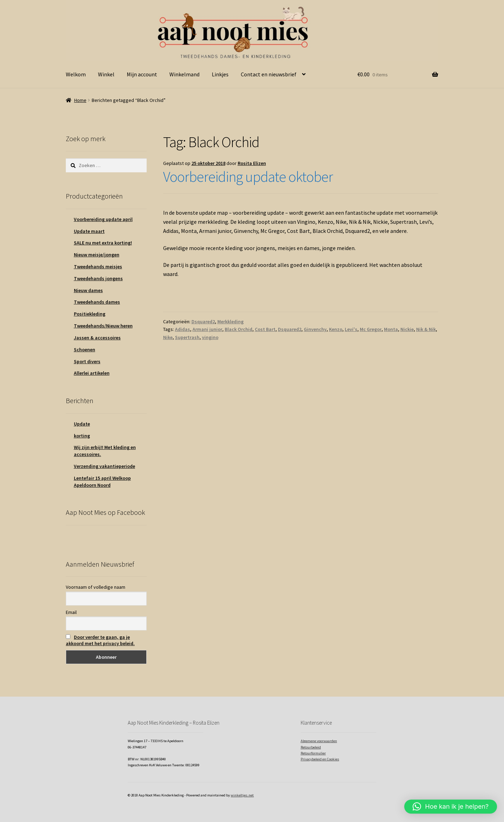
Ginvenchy (315, 329)
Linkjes (220, 74)
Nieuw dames (88, 290)
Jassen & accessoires (97, 338)
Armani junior (207, 329)
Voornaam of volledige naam (96, 587)
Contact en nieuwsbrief (269, 74)
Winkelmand (184, 74)
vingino (210, 337)
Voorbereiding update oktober (248, 177)
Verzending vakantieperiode (104, 466)
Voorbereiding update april (103, 219)
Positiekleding (90, 314)
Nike (168, 337)
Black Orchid (239, 329)
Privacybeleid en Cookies (320, 759)
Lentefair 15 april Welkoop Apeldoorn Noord (102, 482)
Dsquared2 (203, 322)
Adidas (183, 329)
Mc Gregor (371, 329)
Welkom (76, 74)
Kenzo (336, 329)
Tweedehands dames (97, 302)
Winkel (106, 74)
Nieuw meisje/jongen (97, 255)
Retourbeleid (311, 747)
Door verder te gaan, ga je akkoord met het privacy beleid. (100, 640)
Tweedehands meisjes (98, 267)
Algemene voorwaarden (319, 741)
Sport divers (87, 361)
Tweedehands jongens (98, 278)
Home (80, 100)
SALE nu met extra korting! (103, 243)
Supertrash (187, 337)
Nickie (407, 329)
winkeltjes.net (242, 795)
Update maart (89, 231)
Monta (391, 329)
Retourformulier (313, 753)
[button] (451, 807)
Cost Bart (265, 329)
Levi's (351, 329)
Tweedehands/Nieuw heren (103, 326)
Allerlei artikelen (92, 373)
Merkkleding (230, 322)
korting (82, 436)
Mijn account (142, 74)
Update (82, 424)
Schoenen (85, 350)
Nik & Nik (426, 329)
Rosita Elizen (252, 163)
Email (71, 612)
